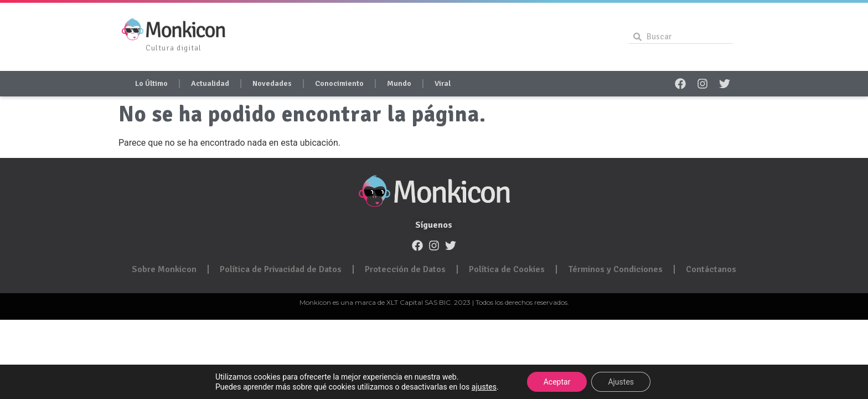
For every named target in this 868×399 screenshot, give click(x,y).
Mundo (399, 83)
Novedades (272, 83)
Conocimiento (339, 83)
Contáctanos (711, 269)
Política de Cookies (507, 269)
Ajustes (621, 382)
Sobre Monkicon (164, 269)
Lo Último (151, 83)
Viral (443, 83)
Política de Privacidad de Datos (281, 269)
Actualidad (210, 83)
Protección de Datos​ (405, 269)
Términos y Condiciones (615, 269)
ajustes (484, 387)
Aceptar (557, 382)
